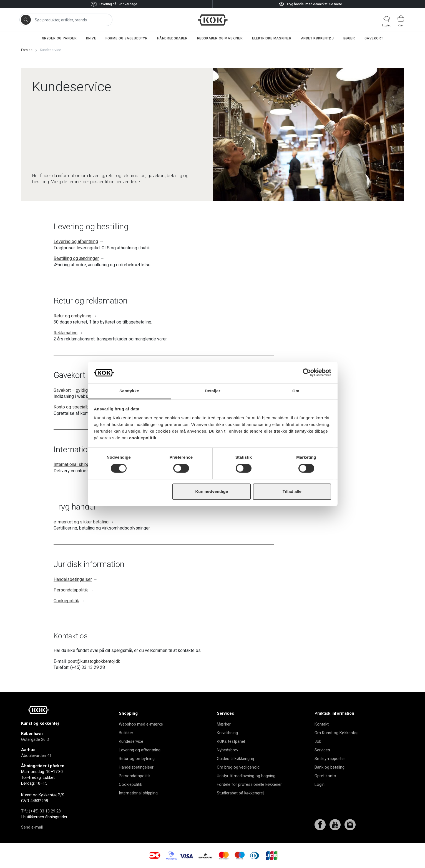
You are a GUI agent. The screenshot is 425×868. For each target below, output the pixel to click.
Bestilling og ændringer (76, 258)
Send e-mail (32, 827)
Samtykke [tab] (129, 391)
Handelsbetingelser (73, 579)
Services (322, 750)
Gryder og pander (59, 38)
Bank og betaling (330, 767)
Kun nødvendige (212, 491)
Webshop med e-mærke (141, 724)
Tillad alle (292, 491)
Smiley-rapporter (330, 759)
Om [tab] (296, 391)
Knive (91, 38)
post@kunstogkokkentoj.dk (94, 661)
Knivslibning (227, 733)
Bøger (349, 38)
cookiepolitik (143, 438)
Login (320, 784)
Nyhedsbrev (227, 750)
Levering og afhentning (76, 241)
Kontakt (322, 724)
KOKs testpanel (231, 741)
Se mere (336, 4)
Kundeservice (131, 741)
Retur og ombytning (72, 316)
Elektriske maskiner (272, 38)
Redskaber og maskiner (220, 38)
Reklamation (66, 333)
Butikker (126, 733)
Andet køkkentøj (317, 38)
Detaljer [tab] (213, 391)
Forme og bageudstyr (126, 38)
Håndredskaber (172, 38)
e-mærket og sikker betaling (81, 522)
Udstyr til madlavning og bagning (246, 776)
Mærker (224, 724)
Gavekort (374, 38)
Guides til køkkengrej (235, 759)
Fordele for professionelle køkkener (249, 784)
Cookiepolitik (66, 601)
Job (318, 741)
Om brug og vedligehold (238, 767)
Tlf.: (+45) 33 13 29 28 (41, 811)
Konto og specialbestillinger (81, 407)
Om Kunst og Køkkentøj (336, 733)
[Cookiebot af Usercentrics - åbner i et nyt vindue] (307, 373)
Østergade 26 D (35, 739)
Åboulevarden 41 (36, 756)
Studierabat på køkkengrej (240, 793)
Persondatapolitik (71, 590)
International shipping (74, 464)
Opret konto (325, 776)
